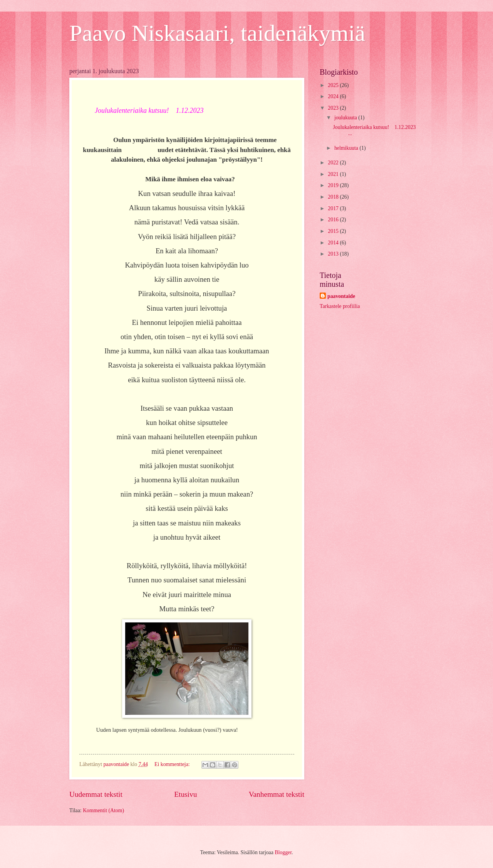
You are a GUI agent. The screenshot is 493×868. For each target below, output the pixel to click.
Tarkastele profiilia (340, 306)
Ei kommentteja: (173, 764)
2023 (334, 108)
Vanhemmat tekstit (277, 794)
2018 (334, 197)
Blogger (283, 852)
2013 (334, 254)
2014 (334, 243)
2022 (334, 163)
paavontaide (341, 296)
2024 (334, 96)
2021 (334, 174)
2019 (334, 185)
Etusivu (185, 794)
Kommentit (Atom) (103, 810)
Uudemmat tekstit (96, 794)
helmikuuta (347, 148)
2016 (334, 220)
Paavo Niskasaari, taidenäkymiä (217, 33)
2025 (334, 85)
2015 (334, 231)
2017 (334, 208)
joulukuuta (346, 118)
